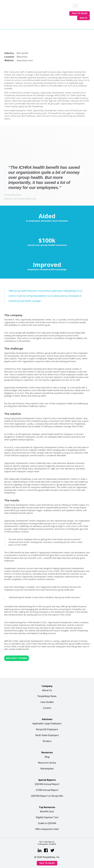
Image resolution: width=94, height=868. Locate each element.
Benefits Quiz (47, 789)
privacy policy (45, 859)
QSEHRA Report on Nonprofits (47, 773)
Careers (47, 685)
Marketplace (47, 746)
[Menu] (75, 6)
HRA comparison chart (47, 807)
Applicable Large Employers (47, 701)
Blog (47, 734)
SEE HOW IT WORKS (17, 636)
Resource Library (47, 740)
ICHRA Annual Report (47, 767)
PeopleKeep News (47, 674)
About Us (47, 668)
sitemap (74, 859)
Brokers (47, 719)
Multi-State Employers (47, 713)
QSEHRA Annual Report (47, 762)
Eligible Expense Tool (47, 795)
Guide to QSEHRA (47, 801)
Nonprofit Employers (47, 707)
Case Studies (47, 680)
